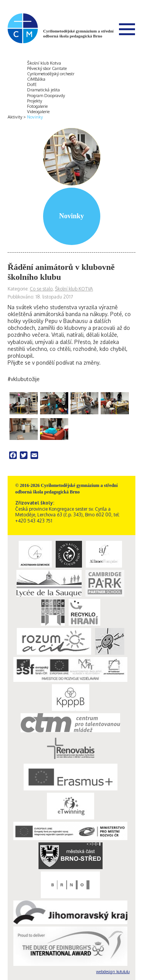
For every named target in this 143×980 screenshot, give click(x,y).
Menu (127, 29)
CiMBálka (36, 79)
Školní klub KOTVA (74, 289)
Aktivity (15, 117)
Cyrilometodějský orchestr (51, 74)
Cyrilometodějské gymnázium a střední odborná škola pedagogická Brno (78, 33)
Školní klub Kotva (44, 63)
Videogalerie (38, 112)
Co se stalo (41, 289)
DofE (32, 84)
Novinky (35, 117)
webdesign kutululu (113, 972)
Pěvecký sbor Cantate (47, 68)
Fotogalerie (37, 106)
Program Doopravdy (46, 96)
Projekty (35, 101)
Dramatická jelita (43, 90)
